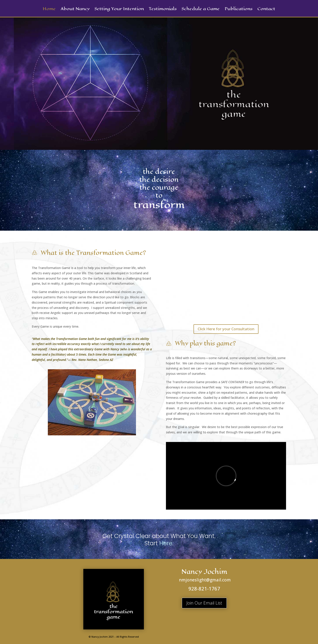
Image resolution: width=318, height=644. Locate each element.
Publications (239, 10)
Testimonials (163, 10)
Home (49, 10)
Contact (266, 10)
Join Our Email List (204, 603)
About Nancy (75, 10)
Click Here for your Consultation (226, 329)
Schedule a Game (201, 10)
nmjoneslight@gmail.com (205, 580)
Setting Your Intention (119, 10)
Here (166, 543)
